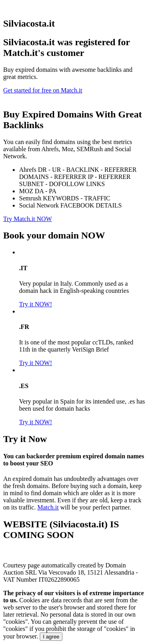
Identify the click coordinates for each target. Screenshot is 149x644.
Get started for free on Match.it (43, 90)
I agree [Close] (51, 637)
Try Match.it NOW (28, 219)
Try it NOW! (36, 304)
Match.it (48, 507)
